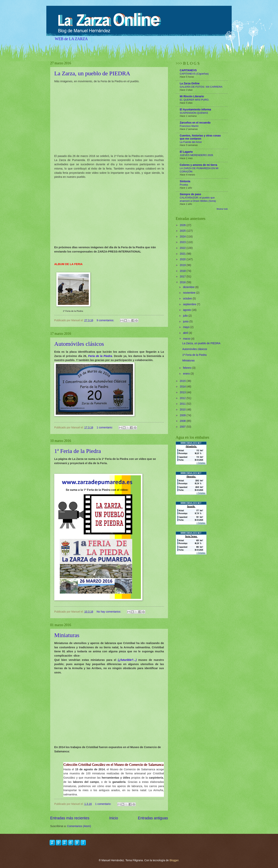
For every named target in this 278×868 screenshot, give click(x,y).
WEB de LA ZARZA (71, 39)
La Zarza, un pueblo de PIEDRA (92, 73)
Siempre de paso (190, 194)
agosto (187, 310)
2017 (183, 277)
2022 (183, 248)
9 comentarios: (106, 320)
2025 (183, 231)
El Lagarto (186, 152)
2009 (183, 415)
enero (187, 374)
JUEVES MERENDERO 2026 (196, 155)
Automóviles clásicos (79, 344)
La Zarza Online (190, 83)
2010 (183, 410)
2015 (183, 381)
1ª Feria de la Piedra (73, 311)
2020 (183, 259)
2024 (183, 237)
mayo (187, 327)
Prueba (184, 185)
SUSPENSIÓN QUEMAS (194, 113)
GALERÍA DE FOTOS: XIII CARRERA (201, 87)
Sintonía (185, 181)
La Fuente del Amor (191, 142)
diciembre (189, 287)
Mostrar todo (222, 209)
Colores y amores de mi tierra (198, 165)
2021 (183, 254)
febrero (188, 368)
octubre (188, 299)
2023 (183, 242)
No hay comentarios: (109, 612)
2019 (183, 265)
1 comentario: (105, 428)
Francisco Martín (189, 126)
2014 (183, 387)
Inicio (114, 818)
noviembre (190, 293)
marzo (187, 339)
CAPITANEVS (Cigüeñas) (194, 74)
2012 (183, 398)
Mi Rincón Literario (192, 96)
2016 (183, 282)
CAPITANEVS (188, 70)
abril (186, 333)
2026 (183, 225)
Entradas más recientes (70, 818)
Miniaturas (67, 635)
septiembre (190, 304)
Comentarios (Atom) (79, 826)
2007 (183, 427)
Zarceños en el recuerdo (195, 123)
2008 (183, 421)
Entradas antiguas (153, 818)
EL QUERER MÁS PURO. (195, 100)
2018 (183, 271)
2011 (183, 404)
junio (186, 322)
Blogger (174, 860)
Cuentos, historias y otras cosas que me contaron (200, 137)
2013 (183, 392)
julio (186, 316)
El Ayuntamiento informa (195, 110)
